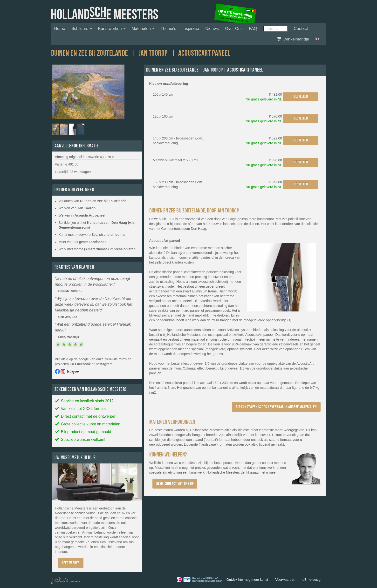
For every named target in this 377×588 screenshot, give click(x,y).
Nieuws (212, 29)
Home (60, 29)
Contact (301, 29)
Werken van (77, 208)
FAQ (253, 29)
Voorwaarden (285, 580)
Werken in (82, 215)
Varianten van (93, 201)
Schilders (82, 29)
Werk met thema (97, 249)
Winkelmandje (293, 39)
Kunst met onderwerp (93, 235)
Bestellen (301, 96)
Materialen (143, 29)
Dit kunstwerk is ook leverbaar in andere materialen (276, 407)
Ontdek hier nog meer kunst (247, 580)
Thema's (168, 29)
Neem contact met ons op (175, 484)
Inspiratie (191, 29)
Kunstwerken (112, 29)
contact (268, 463)
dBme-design (312, 580)
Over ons (234, 29)
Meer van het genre (83, 242)
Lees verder (71, 563)
